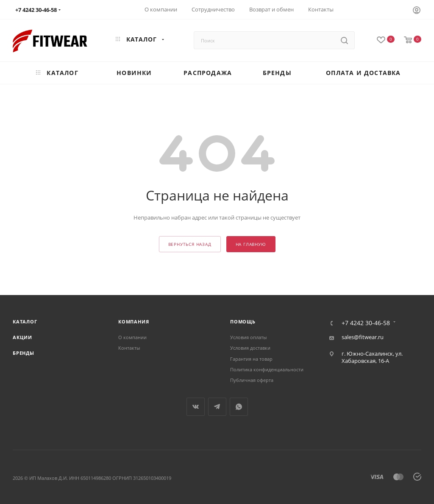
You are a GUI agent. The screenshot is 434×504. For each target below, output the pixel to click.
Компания (134, 322)
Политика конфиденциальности (267, 369)
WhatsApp (239, 407)
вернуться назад (190, 244)
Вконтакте (196, 407)
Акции (22, 337)
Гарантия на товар (251, 359)
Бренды (24, 353)
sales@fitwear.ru (363, 337)
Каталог (25, 322)
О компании (132, 337)
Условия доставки (250, 348)
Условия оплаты (248, 337)
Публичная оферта (252, 380)
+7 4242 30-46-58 (366, 323)
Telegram (217, 407)
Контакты (129, 348)
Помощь (243, 322)
